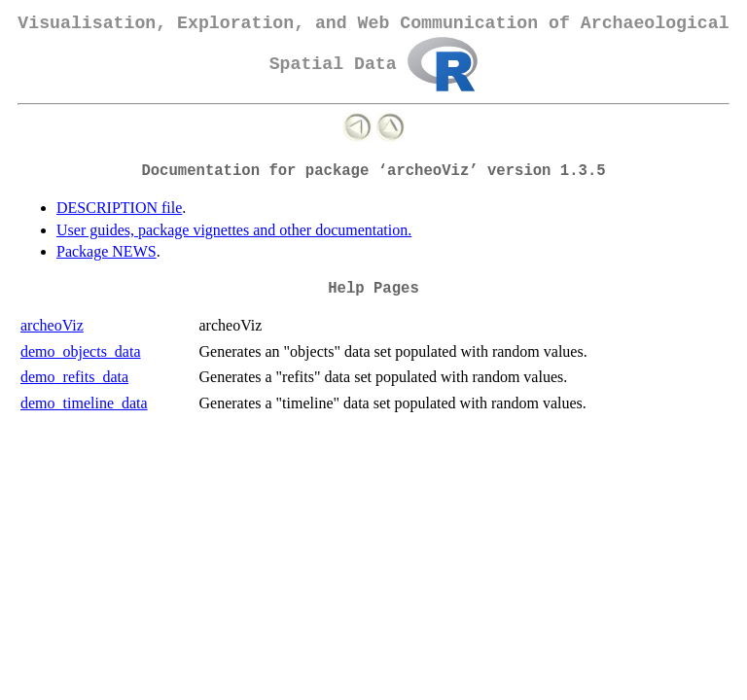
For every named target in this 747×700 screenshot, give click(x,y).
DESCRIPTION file (119, 208)
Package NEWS (107, 251)
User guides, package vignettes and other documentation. (234, 230)
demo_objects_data (81, 351)
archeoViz (52, 325)
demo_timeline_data (84, 403)
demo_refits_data (74, 377)
